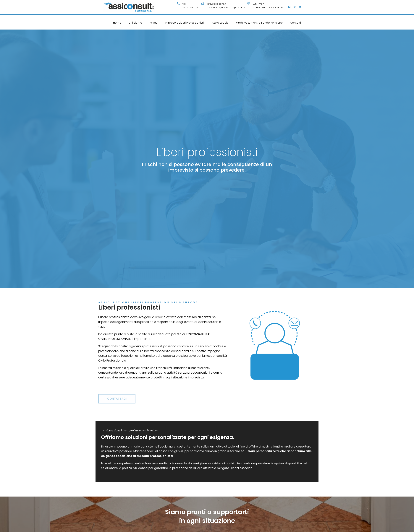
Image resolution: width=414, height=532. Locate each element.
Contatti (295, 23)
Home (117, 23)
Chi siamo (135, 23)
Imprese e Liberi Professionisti (184, 23)
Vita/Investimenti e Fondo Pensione (259, 23)
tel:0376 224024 (190, 6)
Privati (153, 23)
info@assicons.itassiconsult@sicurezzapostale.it (226, 6)
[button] (117, 403)
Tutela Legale (220, 23)
